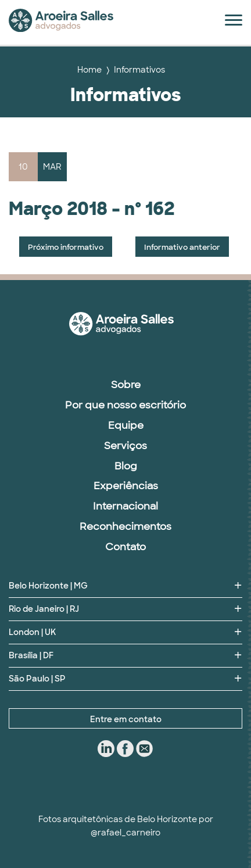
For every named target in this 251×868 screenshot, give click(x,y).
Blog (126, 466)
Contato (125, 547)
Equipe (126, 425)
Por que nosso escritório (125, 405)
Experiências (126, 486)
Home (89, 70)
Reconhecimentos (125, 526)
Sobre (126, 385)
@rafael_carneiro (125, 833)
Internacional (125, 506)
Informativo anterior (182, 247)
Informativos (139, 70)
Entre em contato (126, 719)
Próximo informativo (66, 247)
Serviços (125, 446)
